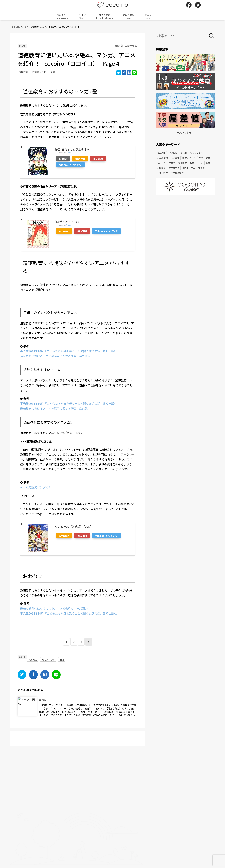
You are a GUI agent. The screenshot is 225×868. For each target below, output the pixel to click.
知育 (208, 158)
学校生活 (173, 153)
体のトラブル (189, 168)
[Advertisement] (185, 225)
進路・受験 (129, 16)
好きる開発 (105, 16)
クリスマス (174, 168)
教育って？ (62, 16)
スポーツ (161, 163)
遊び (201, 158)
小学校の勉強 (177, 173)
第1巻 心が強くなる (67, 222)
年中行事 (161, 153)
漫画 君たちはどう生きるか (72, 149)
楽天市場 (98, 159)
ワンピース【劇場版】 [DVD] (73, 526)
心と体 (83, 16)
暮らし (148, 16)
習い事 (184, 153)
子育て (172, 163)
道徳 (53, 72)
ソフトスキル (196, 153)
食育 (208, 163)
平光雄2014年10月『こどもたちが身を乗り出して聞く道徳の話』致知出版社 (69, 351)
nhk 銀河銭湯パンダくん (36, 487)
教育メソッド (39, 72)
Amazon (80, 159)
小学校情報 (162, 158)
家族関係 (161, 168)
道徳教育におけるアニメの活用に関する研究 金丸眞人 (55, 356)
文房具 (202, 168)
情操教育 (23, 72)
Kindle (63, 159)
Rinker (69, 153)
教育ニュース (196, 163)
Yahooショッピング (70, 165)
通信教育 (182, 163)
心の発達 (175, 158)
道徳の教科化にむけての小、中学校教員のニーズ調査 (54, 608)
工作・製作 (162, 173)
